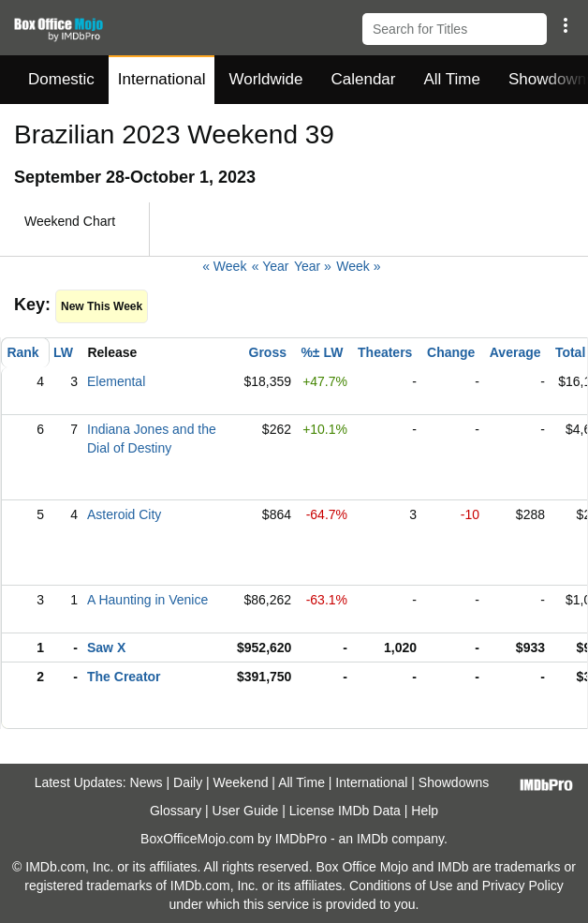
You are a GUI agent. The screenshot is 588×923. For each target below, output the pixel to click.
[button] (565, 25)
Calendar (364, 79)
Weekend (241, 782)
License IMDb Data (345, 811)
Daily (188, 782)
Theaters (385, 352)
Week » (358, 266)
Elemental (116, 381)
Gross (268, 352)
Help (425, 811)
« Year (271, 266)
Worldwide (265, 79)
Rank (22, 352)
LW (63, 352)
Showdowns (454, 782)
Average (515, 352)
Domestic (61, 79)
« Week (224, 266)
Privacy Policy (523, 886)
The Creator (124, 677)
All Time (452, 79)
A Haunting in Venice (147, 600)
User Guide (246, 811)
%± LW (322, 352)
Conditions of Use (401, 886)
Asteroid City (124, 514)
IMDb (372, 839)
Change (451, 352)
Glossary (176, 811)
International (162, 79)
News (147, 782)
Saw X (106, 648)
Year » (313, 266)
